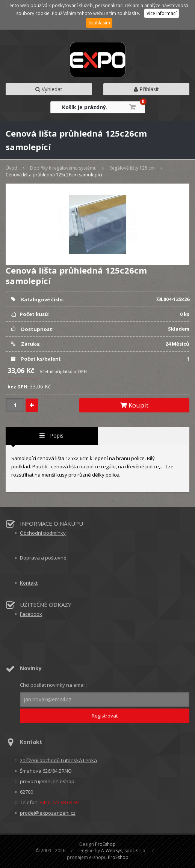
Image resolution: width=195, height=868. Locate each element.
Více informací (162, 13)
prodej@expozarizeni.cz (48, 813)
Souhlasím (99, 23)
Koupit (134, 405)
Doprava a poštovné (43, 558)
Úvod (11, 168)
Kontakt (29, 583)
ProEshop (105, 844)
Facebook (31, 614)
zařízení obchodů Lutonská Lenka (58, 760)
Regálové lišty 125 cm (132, 168)
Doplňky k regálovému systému (63, 168)
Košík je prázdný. (85, 107)
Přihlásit (146, 89)
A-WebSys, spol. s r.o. (124, 851)
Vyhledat (49, 89)
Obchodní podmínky (43, 533)
